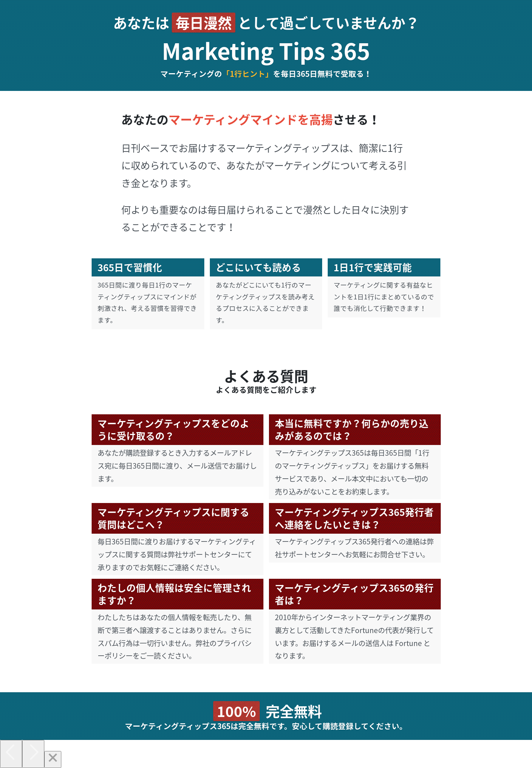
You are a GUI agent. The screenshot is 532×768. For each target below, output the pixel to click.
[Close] (53, 759)
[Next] (33, 754)
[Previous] (11, 754)
